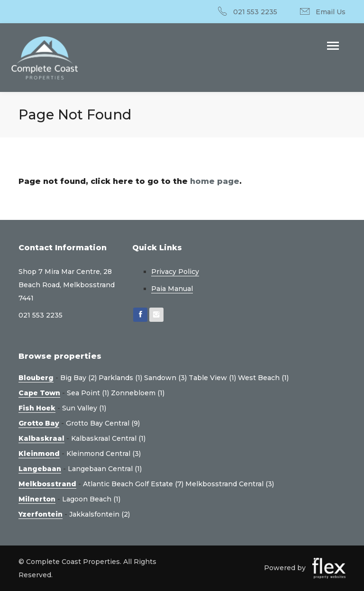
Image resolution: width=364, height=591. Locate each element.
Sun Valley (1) (84, 408)
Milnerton (37, 499)
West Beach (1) (263, 378)
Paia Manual (172, 289)
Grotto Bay (39, 423)
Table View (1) (212, 378)
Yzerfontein (41, 514)
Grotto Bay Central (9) (103, 423)
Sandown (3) (165, 378)
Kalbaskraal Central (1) (108, 438)
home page (215, 181)
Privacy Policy (175, 272)
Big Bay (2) (78, 378)
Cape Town (39, 393)
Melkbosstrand (47, 484)
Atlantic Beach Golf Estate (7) (133, 484)
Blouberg (36, 378)
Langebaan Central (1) (105, 469)
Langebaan (40, 469)
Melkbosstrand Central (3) (230, 484)
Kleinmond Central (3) (104, 454)
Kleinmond (39, 454)
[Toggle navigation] (333, 47)
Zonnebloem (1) (138, 393)
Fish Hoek (37, 408)
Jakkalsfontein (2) (100, 514)
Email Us (331, 12)
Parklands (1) (120, 378)
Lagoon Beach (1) (91, 499)
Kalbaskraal (41, 438)
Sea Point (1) (88, 393)
